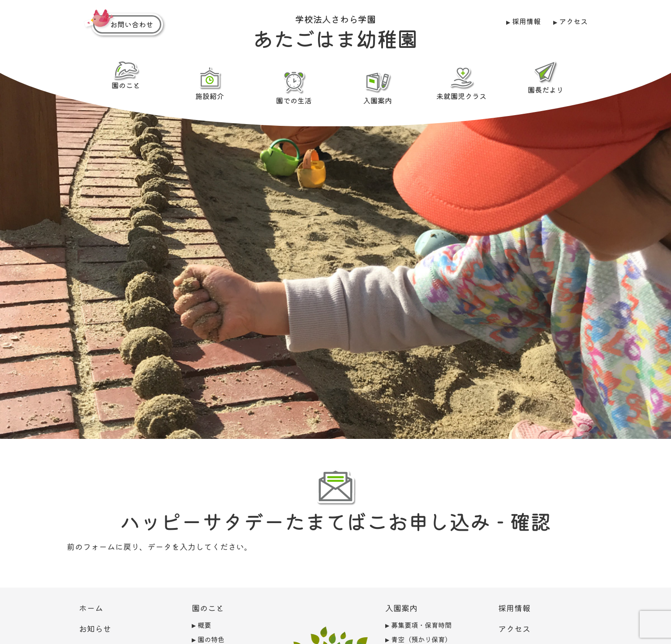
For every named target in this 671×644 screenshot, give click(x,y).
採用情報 (526, 21)
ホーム (91, 608)
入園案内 (378, 87)
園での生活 (293, 87)
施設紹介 (210, 83)
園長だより (545, 77)
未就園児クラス (461, 83)
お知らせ (95, 628)
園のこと (126, 75)
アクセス (573, 21)
